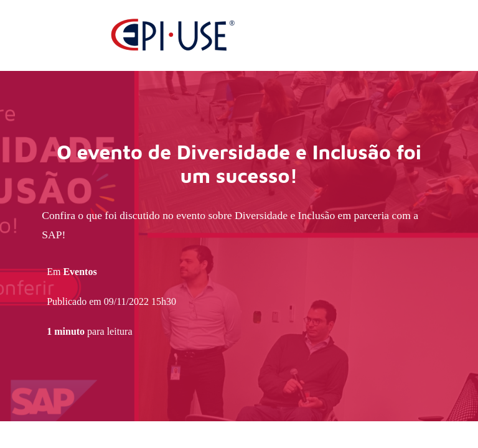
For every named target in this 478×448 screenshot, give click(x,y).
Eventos (80, 272)
